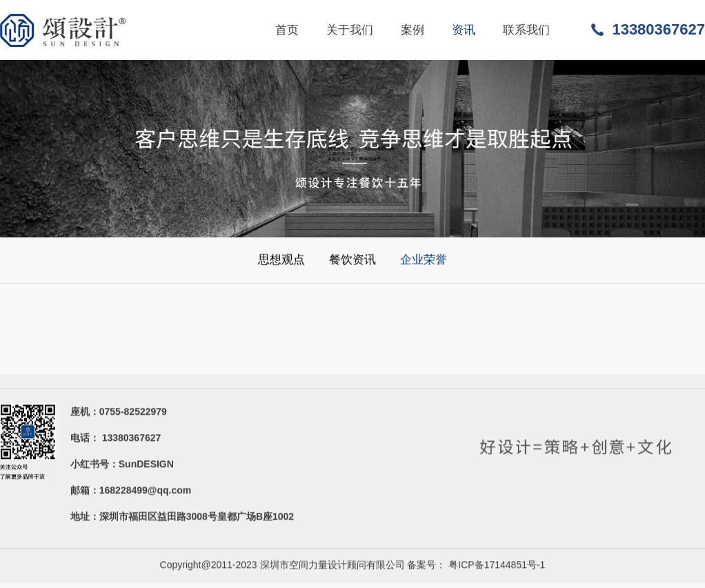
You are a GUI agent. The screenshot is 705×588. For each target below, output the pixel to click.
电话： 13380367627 (116, 439)
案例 (413, 30)
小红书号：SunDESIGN (122, 465)
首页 (287, 30)
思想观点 (281, 259)
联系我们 (526, 30)
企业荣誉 (424, 259)
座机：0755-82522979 (119, 413)
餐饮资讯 (352, 259)
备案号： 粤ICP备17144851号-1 (476, 566)
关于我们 (350, 30)
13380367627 (658, 29)
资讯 (464, 30)
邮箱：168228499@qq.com (131, 492)
